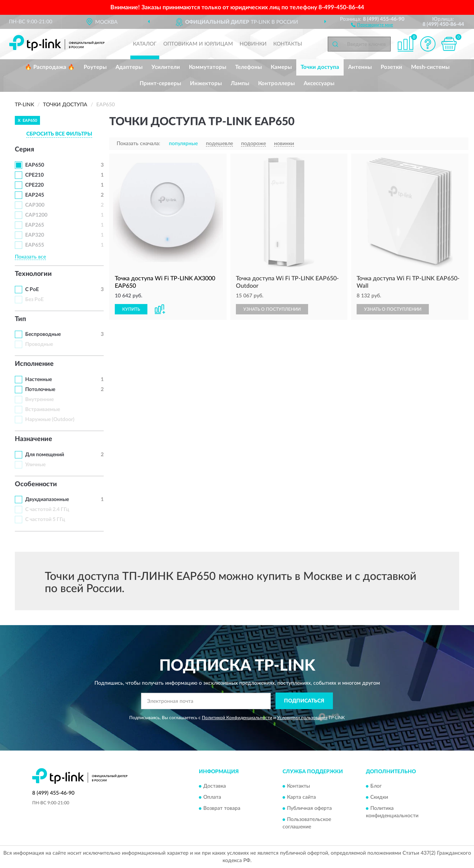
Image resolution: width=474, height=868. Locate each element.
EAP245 (35, 195)
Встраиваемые (43, 410)
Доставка (215, 786)
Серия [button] (24, 150)
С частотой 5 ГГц (45, 520)
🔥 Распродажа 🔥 (50, 67)
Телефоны (248, 67)
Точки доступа (320, 67)
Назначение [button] (34, 439)
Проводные (39, 344)
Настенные (39, 380)
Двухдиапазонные (47, 500)
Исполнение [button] (34, 364)
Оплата (212, 797)
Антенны (360, 67)
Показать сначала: (138, 144)
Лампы (240, 84)
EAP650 (35, 165)
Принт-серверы (160, 84)
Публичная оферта (309, 808)
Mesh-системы (430, 67)
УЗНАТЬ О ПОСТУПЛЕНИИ (272, 309)
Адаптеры (129, 67)
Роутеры (95, 67)
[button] (372, 24)
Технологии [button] (33, 274)
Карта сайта (301, 797)
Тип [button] (20, 319)
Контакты (288, 44)
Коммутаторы (208, 67)
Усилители (166, 67)
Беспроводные (43, 334)
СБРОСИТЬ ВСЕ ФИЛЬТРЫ (59, 134)
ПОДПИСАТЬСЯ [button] (304, 701)
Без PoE (34, 300)
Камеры (281, 67)
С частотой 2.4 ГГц (47, 510)
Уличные (35, 465)
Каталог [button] (145, 44)
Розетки (391, 67)
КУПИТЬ (131, 309)
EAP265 (35, 225)
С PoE (32, 290)
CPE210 (34, 175)
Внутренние (39, 400)
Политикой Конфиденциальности (237, 718)
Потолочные (40, 390)
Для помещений (45, 455)
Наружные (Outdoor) (50, 420)
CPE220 (34, 185)
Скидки (379, 797)
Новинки (253, 44)
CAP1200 (36, 215)
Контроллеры (276, 84)
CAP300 (35, 205)
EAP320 (35, 235)
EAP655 (35, 245)
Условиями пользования (302, 718)
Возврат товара (222, 808)
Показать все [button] (30, 257)
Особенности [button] (36, 484)
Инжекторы (206, 84)
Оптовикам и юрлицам (198, 44)
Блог (376, 786)
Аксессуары (319, 84)
